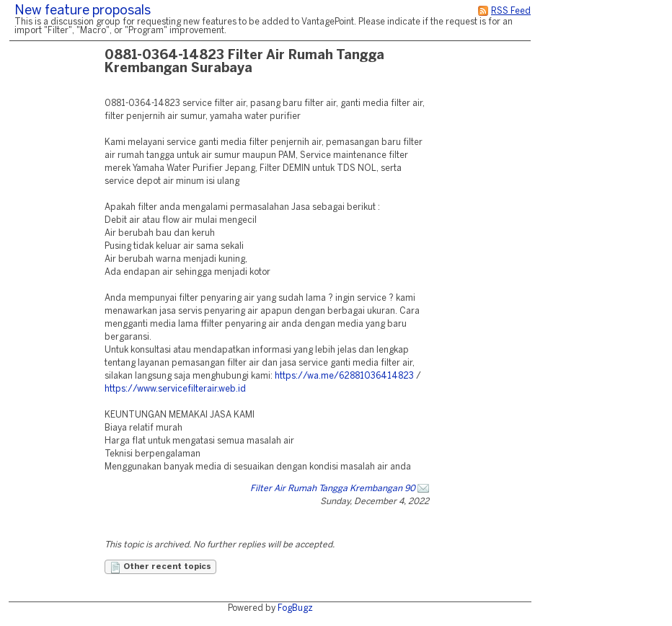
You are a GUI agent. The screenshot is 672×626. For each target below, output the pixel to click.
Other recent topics (160, 568)
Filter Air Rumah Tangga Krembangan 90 (333, 489)
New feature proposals (83, 11)
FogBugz (295, 608)
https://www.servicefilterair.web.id (175, 389)
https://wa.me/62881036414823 (344, 376)
